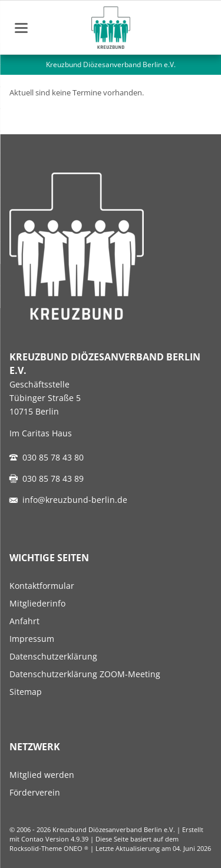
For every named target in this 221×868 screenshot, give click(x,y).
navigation (21, 28)
